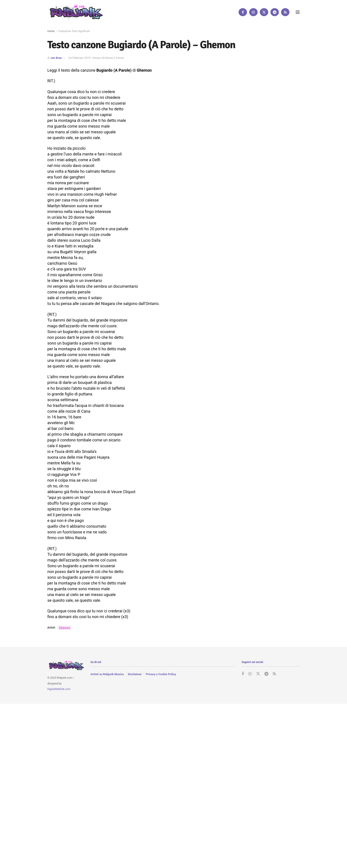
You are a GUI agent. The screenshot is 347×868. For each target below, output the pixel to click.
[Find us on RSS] (285, 12)
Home (51, 31)
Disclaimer (135, 674)
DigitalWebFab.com (59, 689)
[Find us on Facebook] (243, 12)
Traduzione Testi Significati (74, 31)
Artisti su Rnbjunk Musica (107, 674)
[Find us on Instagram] (253, 12)
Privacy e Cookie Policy (161, 674)
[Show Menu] (298, 12)
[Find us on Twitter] (264, 12)
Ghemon (65, 628)
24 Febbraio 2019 (80, 58)
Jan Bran (56, 58)
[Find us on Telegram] (275, 12)
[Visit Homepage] (75, 12)
